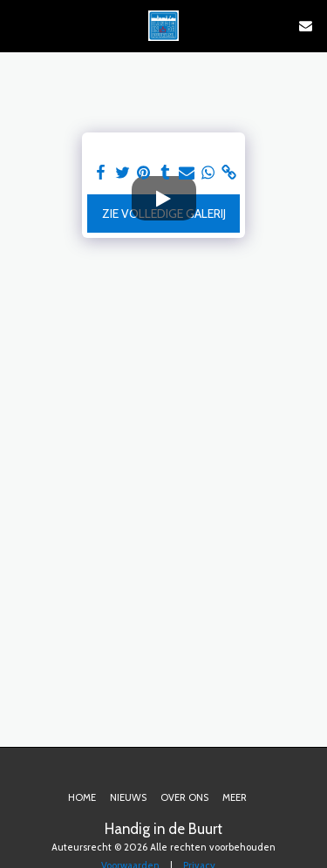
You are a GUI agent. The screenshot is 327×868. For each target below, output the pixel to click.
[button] (19, 25)
